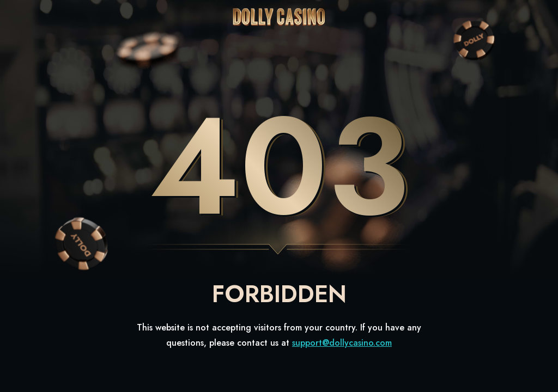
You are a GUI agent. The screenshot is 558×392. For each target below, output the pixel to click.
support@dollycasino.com (342, 343)
